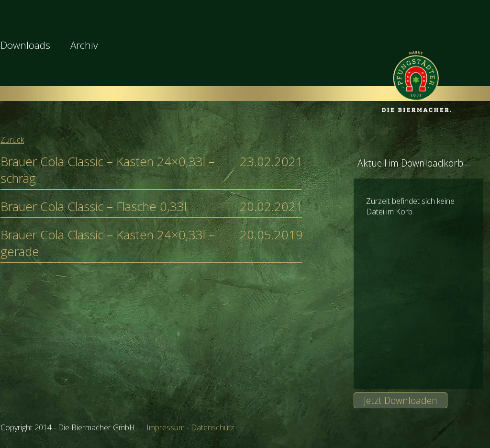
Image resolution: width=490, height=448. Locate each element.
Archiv (84, 45)
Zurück (12, 140)
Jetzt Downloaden (401, 400)
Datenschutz (213, 427)
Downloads (25, 45)
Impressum (166, 427)
